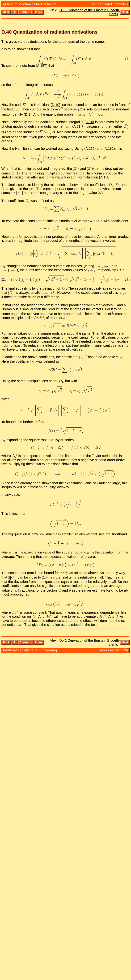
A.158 (105, 177)
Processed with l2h (113, 650)
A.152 (90, 149)
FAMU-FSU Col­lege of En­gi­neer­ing (30, 650)
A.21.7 (78, 126)
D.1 (28, 114)
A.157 (42, 66)
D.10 (56, 105)
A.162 (109, 149)
